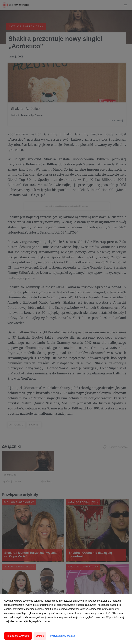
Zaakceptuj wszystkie (18, 636)
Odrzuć (40, 636)
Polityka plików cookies (62, 636)
